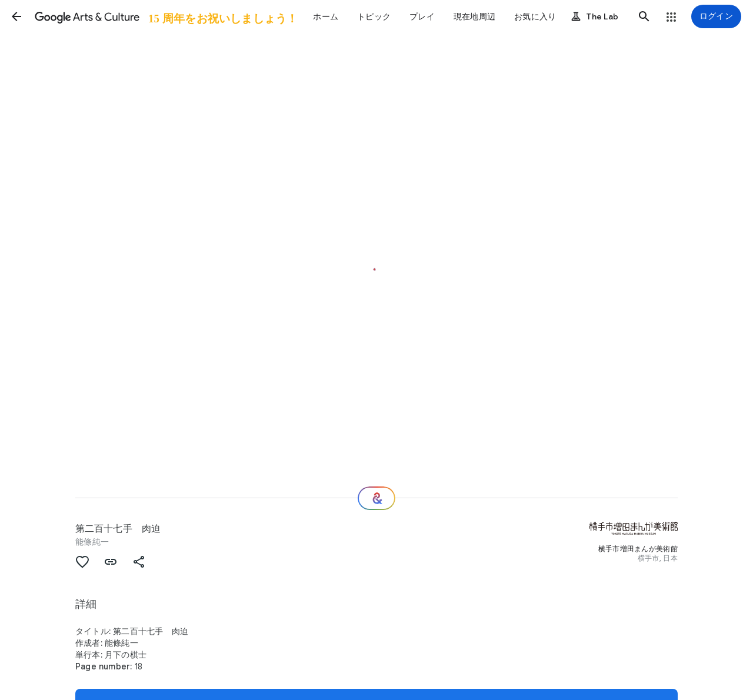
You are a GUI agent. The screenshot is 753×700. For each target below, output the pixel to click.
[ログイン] (716, 16)
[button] (16, 16)
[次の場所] (376, 498)
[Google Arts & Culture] (165, 16)
